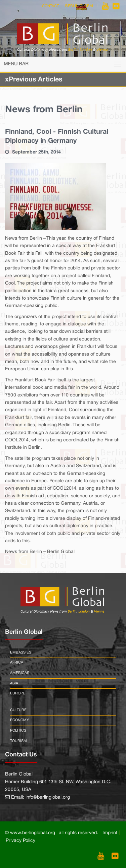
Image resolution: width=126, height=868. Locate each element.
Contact (50, 6)
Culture (18, 710)
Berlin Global (80, 6)
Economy (19, 720)
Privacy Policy (20, 841)
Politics (18, 731)
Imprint (110, 833)
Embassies (21, 653)
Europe (18, 693)
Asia (14, 683)
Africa (17, 663)
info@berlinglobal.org (48, 797)
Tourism (18, 741)
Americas (20, 673)
